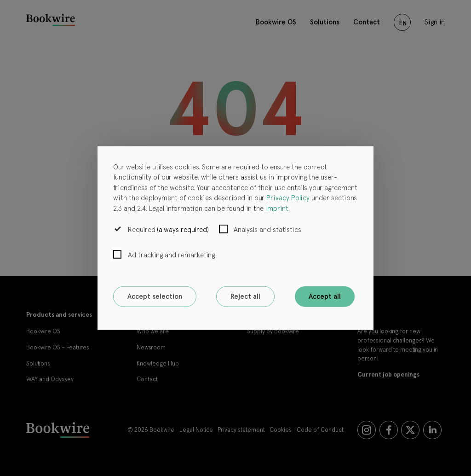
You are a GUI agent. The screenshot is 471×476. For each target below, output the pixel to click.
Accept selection (155, 296)
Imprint (277, 208)
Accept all (325, 296)
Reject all (245, 296)
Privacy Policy (288, 198)
